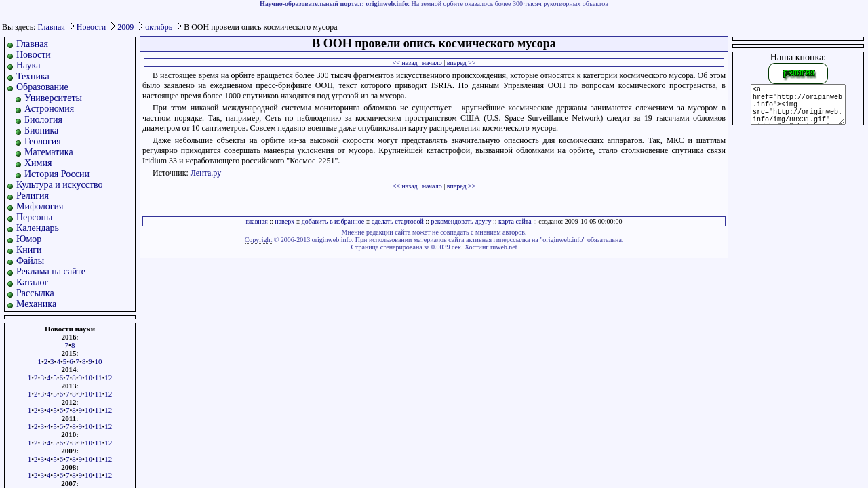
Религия (33, 196)
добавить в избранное (333, 221)
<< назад (405, 63)
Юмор (29, 239)
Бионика (41, 130)
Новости (93, 27)
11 (99, 378)
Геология (43, 141)
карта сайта (515, 221)
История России (57, 174)
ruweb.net (504, 247)
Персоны (34, 217)
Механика (36, 304)
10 (99, 361)
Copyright (259, 240)
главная (257, 221)
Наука (28, 65)
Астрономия (49, 109)
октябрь (160, 27)
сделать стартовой (398, 221)
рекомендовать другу (461, 221)
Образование (42, 87)
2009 (126, 27)
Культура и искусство (60, 185)
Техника (33, 76)
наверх (284, 221)
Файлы (30, 261)
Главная (51, 27)
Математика (49, 152)
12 (108, 378)
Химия (38, 163)
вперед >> (461, 63)
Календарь (38, 228)
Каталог (32, 282)
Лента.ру (206, 173)
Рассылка (35, 293)
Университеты (53, 98)
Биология (43, 120)
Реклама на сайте (51, 271)
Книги (29, 250)
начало (432, 63)
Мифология (40, 206)
